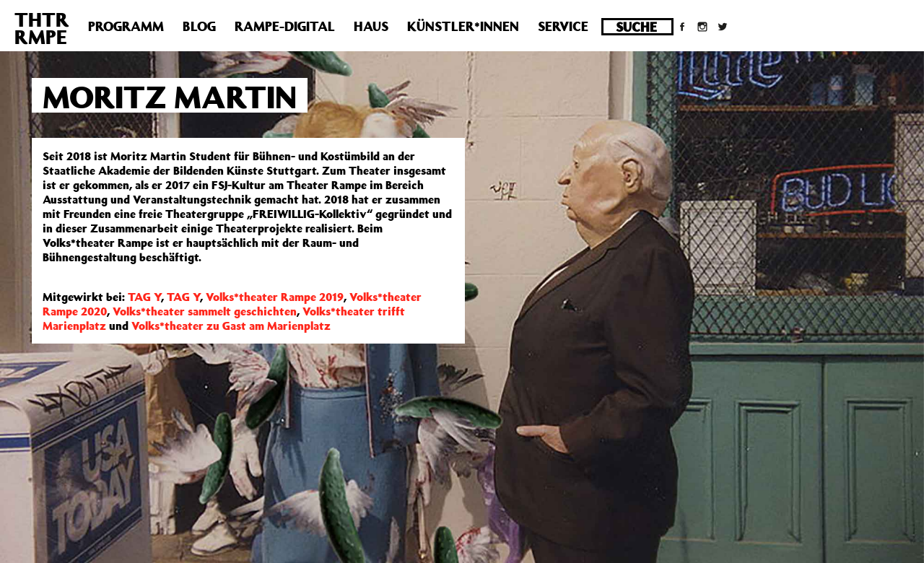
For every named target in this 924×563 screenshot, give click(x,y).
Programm (126, 26)
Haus (371, 26)
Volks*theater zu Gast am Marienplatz (231, 326)
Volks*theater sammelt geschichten (205, 311)
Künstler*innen (463, 26)
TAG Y (144, 297)
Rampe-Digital (285, 26)
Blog (199, 26)
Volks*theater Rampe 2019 (275, 297)
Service (563, 26)
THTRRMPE (42, 28)
